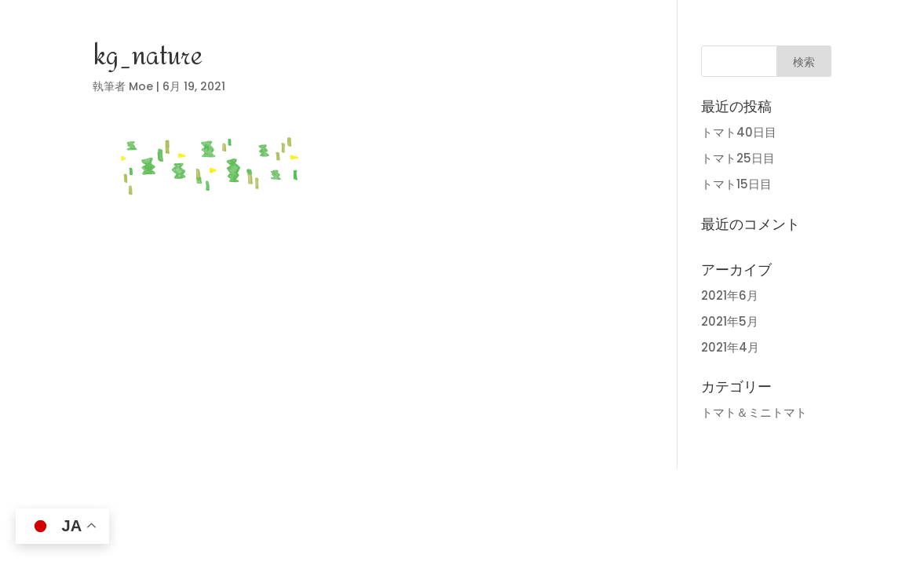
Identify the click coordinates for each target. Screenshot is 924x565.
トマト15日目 (736, 184)
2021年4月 (730, 347)
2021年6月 (730, 295)
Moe (141, 86)
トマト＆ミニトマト (754, 412)
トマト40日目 (739, 132)
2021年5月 (730, 321)
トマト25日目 (738, 158)
